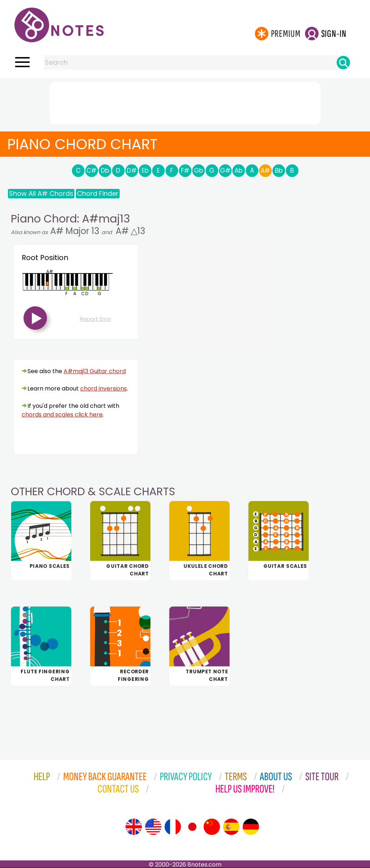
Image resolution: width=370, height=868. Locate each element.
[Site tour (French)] (173, 827)
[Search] (343, 62)
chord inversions (104, 388)
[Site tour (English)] (134, 827)
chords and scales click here (62, 414)
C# (91, 170)
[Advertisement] (185, 102)
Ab (238, 170)
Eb (145, 170)
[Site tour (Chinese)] (212, 827)
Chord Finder (98, 193)
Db (105, 170)
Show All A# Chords (41, 193)
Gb (199, 170)
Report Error (96, 319)
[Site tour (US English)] (153, 827)
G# (225, 170)
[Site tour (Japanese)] (192, 827)
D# (132, 170)
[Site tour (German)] (251, 827)
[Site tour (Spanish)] (231, 827)
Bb (279, 170)
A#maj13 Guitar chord (95, 371)
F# (185, 170)
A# (265, 170)
